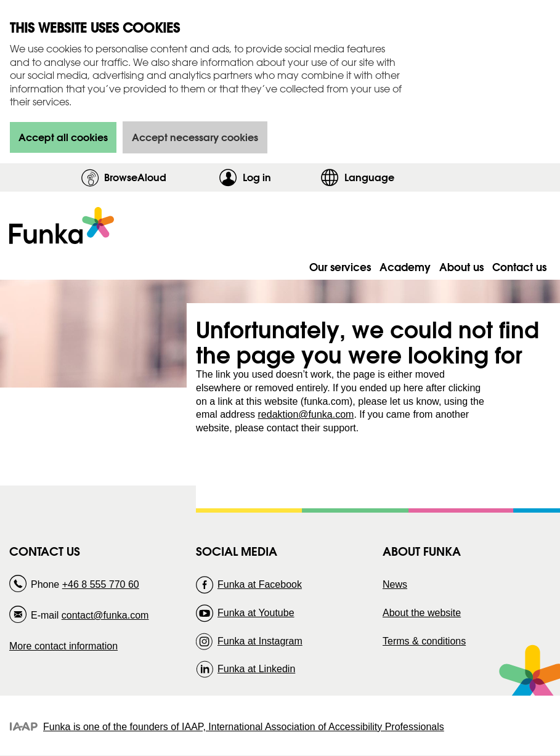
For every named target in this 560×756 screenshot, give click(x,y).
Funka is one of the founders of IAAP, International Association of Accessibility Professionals (244, 727)
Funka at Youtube (256, 613)
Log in (278, 177)
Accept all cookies (63, 137)
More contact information (63, 646)
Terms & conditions (424, 641)
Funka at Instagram (260, 641)
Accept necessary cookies (195, 137)
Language (369, 177)
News (395, 584)
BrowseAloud (135, 177)
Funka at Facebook (260, 584)
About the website (422, 613)
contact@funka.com (105, 615)
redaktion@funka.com (306, 414)
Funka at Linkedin (256, 669)
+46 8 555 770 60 (101, 584)
